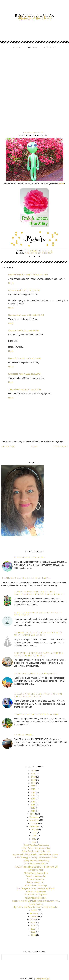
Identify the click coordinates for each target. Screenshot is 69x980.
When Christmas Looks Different (36, 673)
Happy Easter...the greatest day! (36, 848)
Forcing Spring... (36, 904)
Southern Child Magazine (36, 895)
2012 (33, 811)
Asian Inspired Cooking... (36, 898)
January (34, 916)
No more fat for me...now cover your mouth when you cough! (38, 634)
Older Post (9, 446)
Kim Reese (13, 374)
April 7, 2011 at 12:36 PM (28, 290)
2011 (32, 814)
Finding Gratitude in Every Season (36, 714)
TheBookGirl (14, 389)
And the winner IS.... (36, 882)
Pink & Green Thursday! (36, 885)
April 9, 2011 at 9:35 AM (31, 389)
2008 (33, 926)
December (34, 817)
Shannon (12, 331)
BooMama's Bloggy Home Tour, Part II (26, 578)
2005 (33, 935)
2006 (33, 932)
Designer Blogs (43, 978)
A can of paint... (24, 735)
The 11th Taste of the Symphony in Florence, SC (36, 867)
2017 (33, 795)
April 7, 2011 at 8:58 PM (30, 358)
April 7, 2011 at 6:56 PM (28, 331)
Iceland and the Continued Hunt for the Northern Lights (38, 695)
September (34, 826)
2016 (33, 799)
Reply (11, 283)
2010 (32, 919)
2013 (33, 808)
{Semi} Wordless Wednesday (36, 845)
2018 (33, 792)
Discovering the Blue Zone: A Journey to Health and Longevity (39, 654)
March (34, 910)
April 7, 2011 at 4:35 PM (33, 315)
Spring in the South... (36, 879)
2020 (33, 786)
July (35, 833)
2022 (33, 780)
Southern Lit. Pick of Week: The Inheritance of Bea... (36, 854)
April (34, 842)
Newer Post (60, 446)
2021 (33, 783)
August (35, 830)
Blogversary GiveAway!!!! (30, 557)
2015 (33, 802)
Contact (32, 48)
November (34, 820)
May (34, 839)
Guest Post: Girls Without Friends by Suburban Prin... (36, 901)
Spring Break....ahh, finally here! (36, 851)
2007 (33, 929)
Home (17, 48)
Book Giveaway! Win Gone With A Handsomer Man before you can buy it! (39, 593)
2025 (33, 771)
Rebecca (12, 290)
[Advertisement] (34, 87)
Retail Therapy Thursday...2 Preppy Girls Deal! (36, 857)
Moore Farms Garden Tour (36, 873)
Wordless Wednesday (36, 876)
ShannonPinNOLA (17, 275)
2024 (33, 774)
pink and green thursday (39, 253)
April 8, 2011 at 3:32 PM (30, 374)
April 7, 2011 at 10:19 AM (37, 275)
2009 (33, 923)
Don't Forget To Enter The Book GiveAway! (36, 888)
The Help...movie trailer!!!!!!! (36, 864)
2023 (33, 777)
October (34, 823)
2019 (33, 789)
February (34, 913)
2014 (33, 805)
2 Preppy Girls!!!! (36, 870)
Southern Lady (15, 315)
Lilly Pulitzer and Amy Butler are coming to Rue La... (36, 907)
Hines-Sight (14, 358)
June (34, 836)
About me (50, 48)
